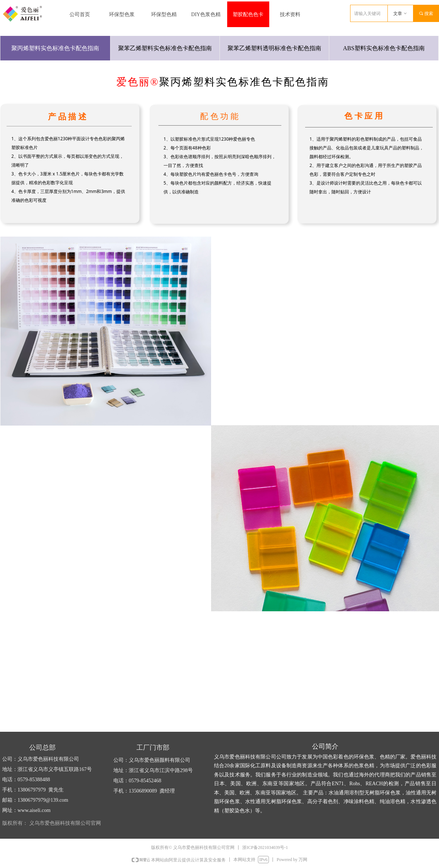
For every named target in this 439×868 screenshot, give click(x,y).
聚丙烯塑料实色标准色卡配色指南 (55, 48)
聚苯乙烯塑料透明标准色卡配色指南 (274, 48)
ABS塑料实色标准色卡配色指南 (384, 48)
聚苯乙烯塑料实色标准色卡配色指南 (165, 48)
